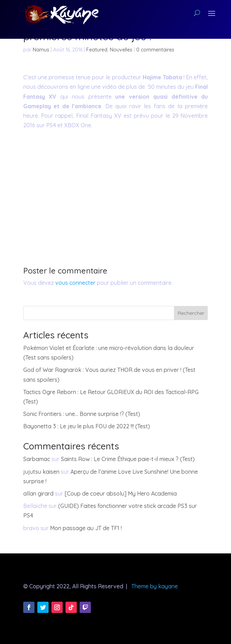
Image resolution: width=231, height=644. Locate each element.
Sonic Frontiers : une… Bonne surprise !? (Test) (82, 414)
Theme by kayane (155, 586)
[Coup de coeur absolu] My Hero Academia (121, 493)
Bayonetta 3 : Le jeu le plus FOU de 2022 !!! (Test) (87, 426)
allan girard (38, 493)
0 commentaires (155, 50)
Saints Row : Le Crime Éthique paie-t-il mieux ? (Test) (128, 459)
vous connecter (75, 283)
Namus (41, 50)
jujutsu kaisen (41, 472)
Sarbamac (37, 459)
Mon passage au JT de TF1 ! (86, 528)
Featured (97, 50)
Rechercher (191, 313)
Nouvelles (121, 50)
